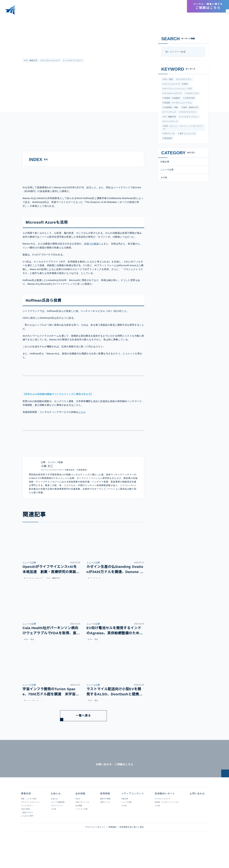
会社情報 (165, 7)
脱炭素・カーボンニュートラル (178, 104)
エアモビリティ (184, 79)
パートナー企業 (81, 830)
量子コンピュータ (187, 135)
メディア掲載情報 (58, 823)
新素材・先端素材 (172, 99)
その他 (164, 179)
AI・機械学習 (31, 61)
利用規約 (113, 848)
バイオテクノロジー (73, 61)
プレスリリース (57, 826)
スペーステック (171, 123)
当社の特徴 (25, 830)
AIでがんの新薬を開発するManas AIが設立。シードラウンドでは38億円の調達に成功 (70, 20)
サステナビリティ (189, 113)
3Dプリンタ (169, 135)
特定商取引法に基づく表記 (132, 848)
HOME (6, 20)
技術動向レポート (157, 11)
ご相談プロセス (27, 833)
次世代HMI (189, 99)
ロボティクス (192, 94)
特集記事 (165, 164)
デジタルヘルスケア (51, 61)
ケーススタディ (27, 826)
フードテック (170, 113)
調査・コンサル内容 (29, 819)
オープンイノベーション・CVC (178, 89)
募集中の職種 (105, 819)
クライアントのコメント (30, 823)
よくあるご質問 (27, 836)
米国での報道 (91, 254)
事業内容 (111, 11)
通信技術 (168, 140)
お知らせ (176, 11)
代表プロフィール (82, 823)
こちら (82, 423)
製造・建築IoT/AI (190, 108)
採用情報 (177, 7)
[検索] (201, 52)
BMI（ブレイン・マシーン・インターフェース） (183, 129)
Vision (78, 819)
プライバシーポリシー (95, 848)
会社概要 (79, 826)
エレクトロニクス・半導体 (176, 84)
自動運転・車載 (171, 108)
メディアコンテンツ (131, 11)
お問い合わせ (197, 814)
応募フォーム (105, 823)
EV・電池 (168, 79)
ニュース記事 (28, 35)
